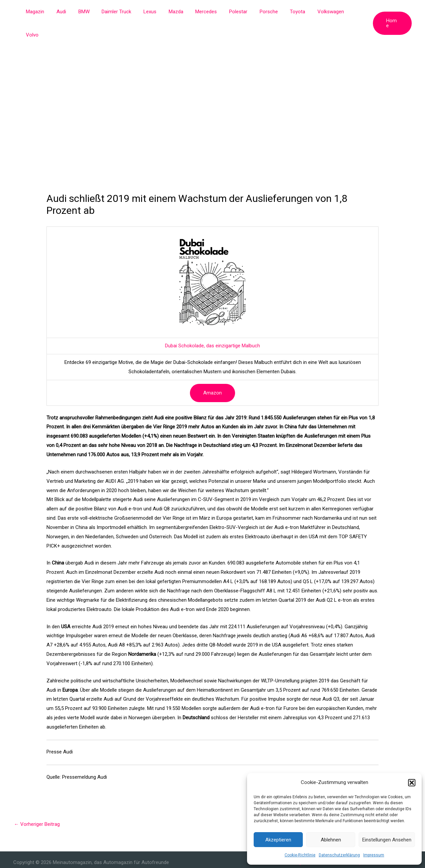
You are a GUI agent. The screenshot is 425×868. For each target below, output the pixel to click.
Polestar (239, 12)
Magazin (51, 12)
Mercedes (209, 12)
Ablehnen (331, 840)
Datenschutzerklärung (339, 855)
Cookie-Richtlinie (300, 855)
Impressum (374, 855)
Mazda (181, 12)
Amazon (212, 370)
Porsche (267, 12)
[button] (412, 783)
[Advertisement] (212, 73)
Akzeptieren (278, 840)
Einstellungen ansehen (387, 840)
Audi (75, 12)
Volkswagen (324, 12)
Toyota (294, 12)
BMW (95, 12)
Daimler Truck (126, 12)
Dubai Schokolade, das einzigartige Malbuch (212, 322)
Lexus (157, 12)
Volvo (354, 12)
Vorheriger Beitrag (37, 801)
